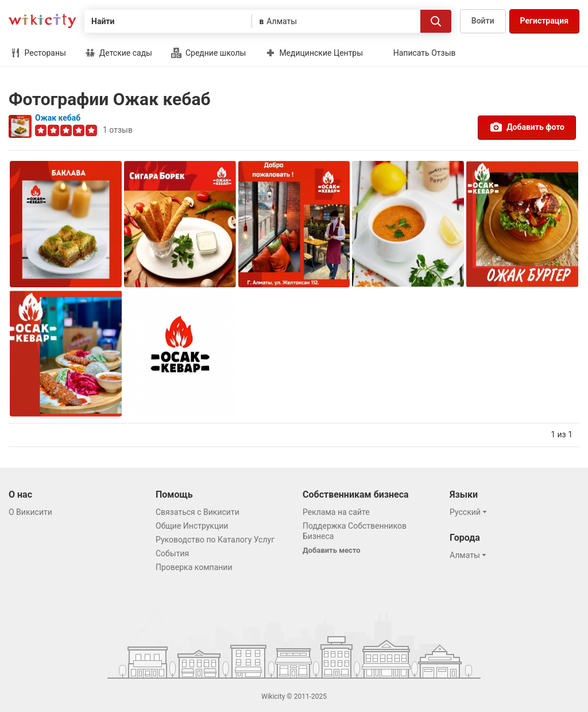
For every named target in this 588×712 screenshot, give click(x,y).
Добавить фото (527, 127)
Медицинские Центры (314, 53)
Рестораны (38, 53)
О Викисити (30, 512)
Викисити (42, 21)
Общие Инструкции (192, 526)
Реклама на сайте (336, 512)
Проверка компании (194, 567)
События (172, 553)
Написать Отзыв (425, 53)
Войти (483, 21)
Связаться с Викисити (198, 512)
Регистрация (544, 21)
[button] (470, 512)
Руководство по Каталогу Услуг (215, 540)
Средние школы (208, 53)
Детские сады (119, 53)
